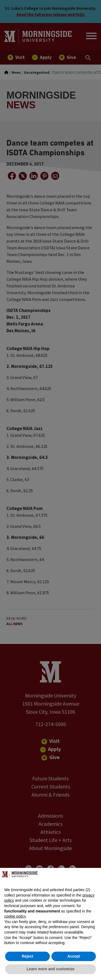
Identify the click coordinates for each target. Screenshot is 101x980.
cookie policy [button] (15, 916)
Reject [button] (27, 956)
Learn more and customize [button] (50, 969)
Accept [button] (74, 956)
